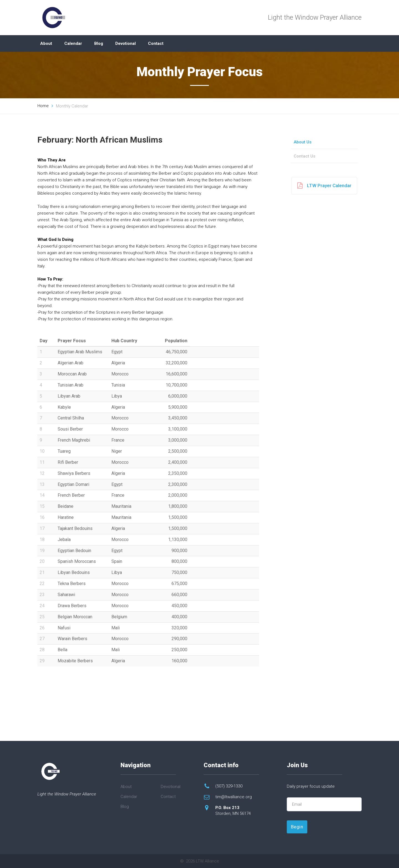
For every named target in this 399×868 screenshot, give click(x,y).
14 (42, 495)
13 (42, 484)
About (46, 43)
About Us (303, 142)
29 (42, 661)
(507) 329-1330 (229, 786)
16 (42, 517)
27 (42, 639)
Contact (156, 43)
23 (42, 595)
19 (42, 551)
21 (42, 572)
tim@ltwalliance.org (234, 797)
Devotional (126, 43)
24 (42, 606)
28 (42, 650)
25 (42, 617)
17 (42, 528)
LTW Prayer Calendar (324, 186)
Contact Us (305, 156)
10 (42, 451)
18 (42, 539)
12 (42, 473)
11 (42, 462)
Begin (297, 827)
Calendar (73, 43)
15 (42, 506)
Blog (99, 43)
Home (43, 106)
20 (42, 561)
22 (42, 584)
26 (42, 628)
